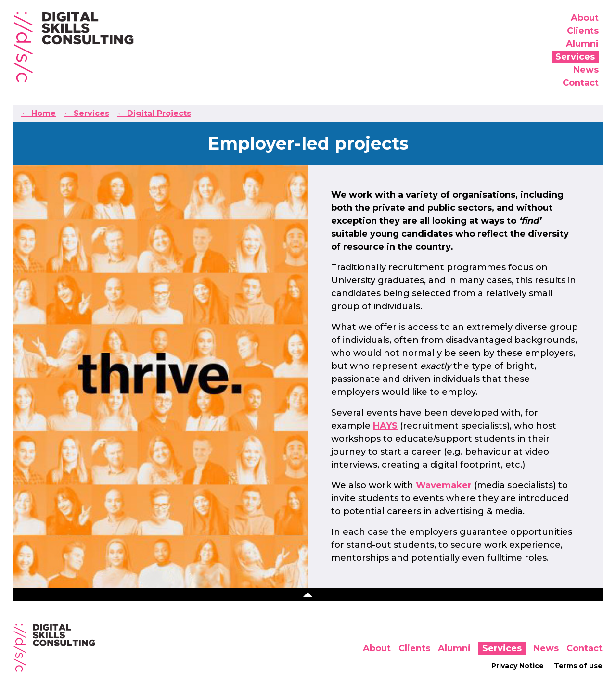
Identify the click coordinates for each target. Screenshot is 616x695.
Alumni (582, 44)
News (586, 70)
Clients (583, 31)
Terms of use (578, 666)
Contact (581, 83)
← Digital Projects (154, 113)
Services (575, 57)
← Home (38, 113)
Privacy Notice (518, 666)
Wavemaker (444, 485)
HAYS (385, 426)
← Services (86, 113)
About (585, 18)
